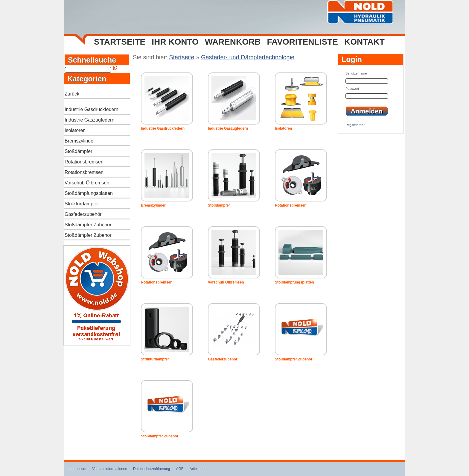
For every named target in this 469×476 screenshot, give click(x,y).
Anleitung (197, 469)
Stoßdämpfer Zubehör (88, 225)
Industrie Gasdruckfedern (92, 109)
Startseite (120, 42)
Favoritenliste (302, 42)
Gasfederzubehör (83, 214)
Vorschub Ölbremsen (87, 183)
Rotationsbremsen (84, 162)
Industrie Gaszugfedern (89, 120)
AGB (180, 469)
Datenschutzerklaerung (151, 469)
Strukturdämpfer (82, 204)
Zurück (72, 94)
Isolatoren (75, 130)
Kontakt (364, 42)
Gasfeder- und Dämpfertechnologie (248, 57)
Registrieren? (355, 125)
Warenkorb (233, 42)
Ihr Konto (175, 42)
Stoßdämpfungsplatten (89, 193)
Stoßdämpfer (78, 151)
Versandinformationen (110, 469)
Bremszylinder (80, 141)
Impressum (77, 469)
